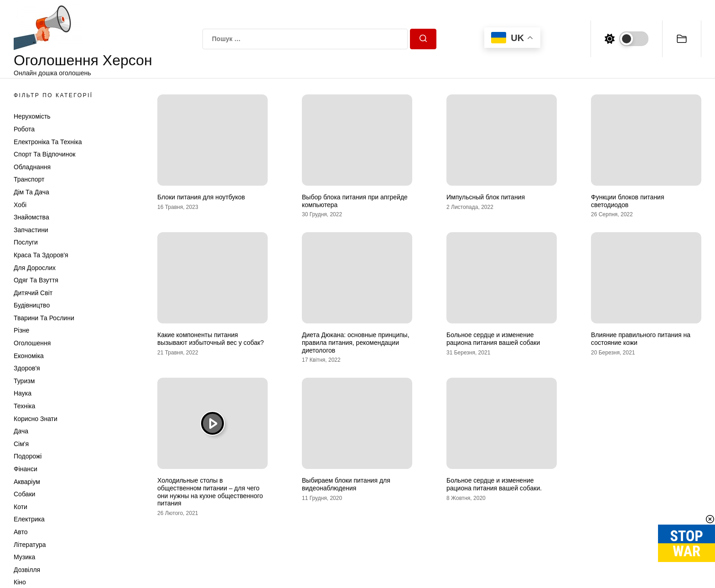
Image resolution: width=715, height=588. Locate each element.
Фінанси (26, 469)
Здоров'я (27, 368)
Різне (21, 330)
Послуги (26, 242)
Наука (23, 393)
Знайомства (31, 217)
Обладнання (32, 167)
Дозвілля (27, 570)
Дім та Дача (31, 192)
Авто (21, 532)
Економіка (29, 356)
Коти (21, 507)
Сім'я (21, 444)
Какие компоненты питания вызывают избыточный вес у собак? (210, 339)
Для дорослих (35, 268)
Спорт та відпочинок (44, 154)
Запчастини (31, 230)
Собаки (24, 494)
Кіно (20, 582)
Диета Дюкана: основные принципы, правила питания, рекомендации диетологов (356, 343)
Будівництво (32, 305)
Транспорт (29, 179)
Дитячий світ (33, 293)
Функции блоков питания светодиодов (628, 201)
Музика (24, 557)
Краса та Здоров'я (41, 255)
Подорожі (28, 456)
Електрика (29, 519)
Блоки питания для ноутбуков (201, 197)
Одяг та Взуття (36, 280)
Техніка (24, 406)
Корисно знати (36, 419)
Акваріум (27, 482)
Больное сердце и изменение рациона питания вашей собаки (493, 339)
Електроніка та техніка (48, 142)
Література (30, 545)
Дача (21, 431)
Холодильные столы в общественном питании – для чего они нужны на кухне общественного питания (210, 492)
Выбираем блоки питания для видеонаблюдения (346, 484)
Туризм (24, 381)
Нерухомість (32, 116)
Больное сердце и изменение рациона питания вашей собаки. (494, 484)
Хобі (20, 205)
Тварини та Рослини (44, 318)
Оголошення (32, 343)
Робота (24, 129)
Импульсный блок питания (486, 197)
